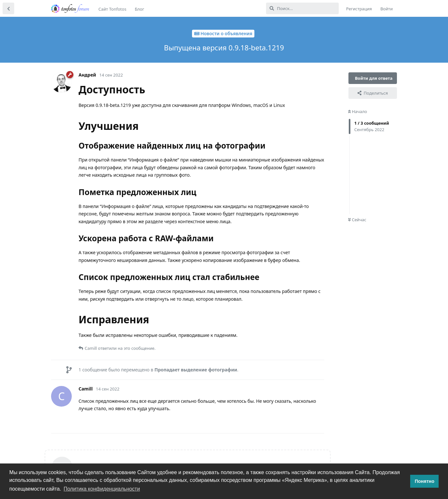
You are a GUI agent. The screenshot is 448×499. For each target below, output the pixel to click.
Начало (358, 111)
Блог (139, 9)
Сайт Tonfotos (112, 9)
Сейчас (357, 220)
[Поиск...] (302, 8)
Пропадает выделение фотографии (196, 370)
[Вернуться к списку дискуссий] (8, 8)
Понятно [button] (425, 481)
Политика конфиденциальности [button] (102, 489)
